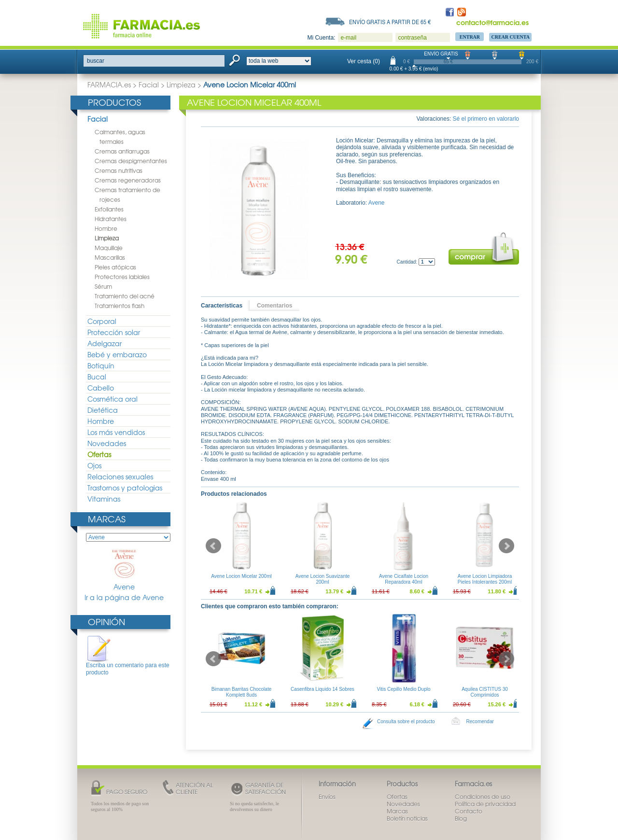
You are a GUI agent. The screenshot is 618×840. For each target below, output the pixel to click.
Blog (461, 818)
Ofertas (99, 454)
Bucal (97, 377)
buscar (96, 61)
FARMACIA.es (109, 84)
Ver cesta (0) (364, 61)
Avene (124, 570)
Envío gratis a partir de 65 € (390, 22)
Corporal (102, 321)
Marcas (107, 519)
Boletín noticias (407, 818)
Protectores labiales (122, 277)
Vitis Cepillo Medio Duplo (404, 689)
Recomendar (480, 721)
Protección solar (114, 332)
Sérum (103, 286)
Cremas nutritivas (119, 170)
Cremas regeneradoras (128, 180)
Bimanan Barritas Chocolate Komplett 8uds (242, 692)
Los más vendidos (116, 432)
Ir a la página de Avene (124, 597)
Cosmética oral (112, 399)
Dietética (103, 410)
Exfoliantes (109, 209)
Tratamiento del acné (125, 296)
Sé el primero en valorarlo (486, 119)
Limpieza (181, 84)
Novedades (107, 443)
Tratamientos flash (119, 306)
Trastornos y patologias (125, 488)
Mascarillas (110, 257)
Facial (149, 84)
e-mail (348, 38)
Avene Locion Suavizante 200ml (323, 579)
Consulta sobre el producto (406, 721)
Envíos (327, 797)
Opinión (106, 622)
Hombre (106, 228)
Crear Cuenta (510, 37)
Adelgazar (105, 343)
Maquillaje (109, 248)
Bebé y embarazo (117, 354)
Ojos (94, 465)
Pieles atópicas (115, 267)
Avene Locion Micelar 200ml (241, 576)
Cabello (101, 388)
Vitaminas (104, 499)
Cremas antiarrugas (122, 151)
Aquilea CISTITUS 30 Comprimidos (485, 692)
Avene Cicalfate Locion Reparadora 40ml (404, 579)
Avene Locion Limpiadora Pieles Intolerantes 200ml (485, 579)
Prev (213, 546)
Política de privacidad (485, 804)
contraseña (412, 38)
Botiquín (101, 365)
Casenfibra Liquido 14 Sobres (323, 689)
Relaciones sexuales (120, 476)
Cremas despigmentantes (131, 161)
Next (506, 546)
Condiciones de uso (483, 797)
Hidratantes (111, 219)
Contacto (469, 811)
